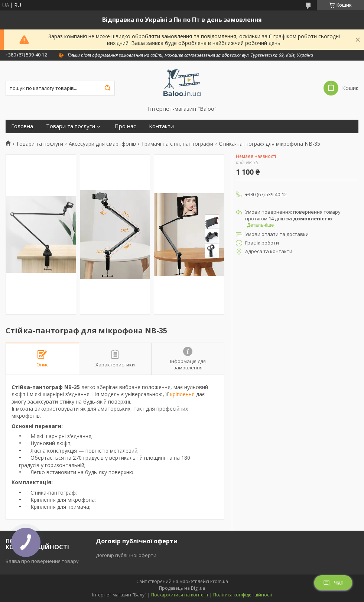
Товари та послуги (71, 126)
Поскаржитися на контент (180, 595)
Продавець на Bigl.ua (182, 588)
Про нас (125, 126)
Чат (333, 583)
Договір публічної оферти (126, 555)
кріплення (182, 394)
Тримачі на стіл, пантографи (177, 144)
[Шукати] (107, 88)
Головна (22, 126)
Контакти (161, 126)
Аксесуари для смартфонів (102, 144)
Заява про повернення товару (42, 561)
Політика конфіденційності (243, 595)
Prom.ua (219, 581)
